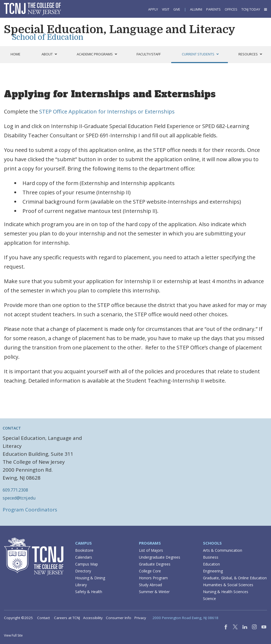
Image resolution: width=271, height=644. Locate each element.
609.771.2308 (15, 490)
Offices (231, 9)
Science (209, 599)
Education (211, 564)
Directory (83, 571)
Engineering (213, 571)
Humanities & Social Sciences (228, 585)
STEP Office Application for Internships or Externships (107, 111)
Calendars (84, 557)
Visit (166, 9)
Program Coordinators (30, 510)
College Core (150, 571)
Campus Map (87, 564)
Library (81, 585)
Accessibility (93, 618)
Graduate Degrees (155, 564)
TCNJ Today (251, 9)
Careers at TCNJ (67, 618)
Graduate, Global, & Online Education (235, 578)
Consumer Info (119, 618)
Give (177, 9)
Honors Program (153, 578)
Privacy (140, 618)
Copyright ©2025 (18, 618)
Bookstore (84, 550)
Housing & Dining (90, 578)
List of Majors (151, 550)
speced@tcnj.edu (19, 498)
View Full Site (13, 635)
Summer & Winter (154, 592)
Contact (43, 618)
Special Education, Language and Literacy (120, 29)
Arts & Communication (223, 550)
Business (211, 557)
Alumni (196, 9)
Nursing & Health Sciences (226, 592)
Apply (153, 9)
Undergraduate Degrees (160, 557)
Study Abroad (150, 585)
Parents (213, 9)
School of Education (48, 37)
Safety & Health (89, 592)
